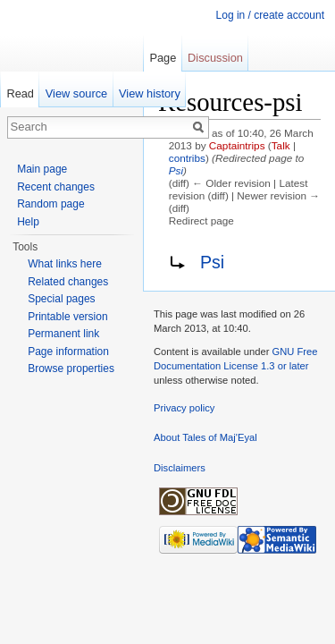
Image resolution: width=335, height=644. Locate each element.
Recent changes (56, 187)
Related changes (68, 282)
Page (163, 58)
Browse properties (71, 369)
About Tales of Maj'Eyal (205, 437)
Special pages (61, 299)
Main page (42, 169)
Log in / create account (270, 15)
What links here (65, 264)
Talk (281, 145)
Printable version (67, 317)
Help (28, 222)
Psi (176, 170)
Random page (50, 204)
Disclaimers (180, 468)
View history (150, 93)
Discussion (215, 58)
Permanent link (63, 334)
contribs (187, 158)
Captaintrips (237, 145)
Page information (68, 352)
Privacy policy (184, 408)
